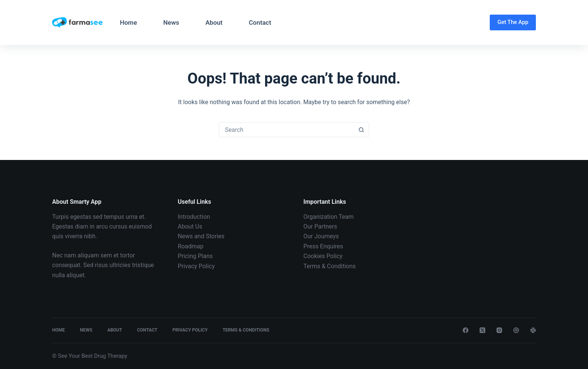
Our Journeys (321, 236)
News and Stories (201, 236)
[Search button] (361, 130)
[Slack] (533, 330)
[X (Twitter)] (482, 330)
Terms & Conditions (330, 266)
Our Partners (320, 226)
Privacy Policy (196, 266)
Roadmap (190, 246)
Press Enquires (323, 246)
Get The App (513, 22)
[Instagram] (499, 330)
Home (129, 22)
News (171, 22)
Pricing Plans (195, 256)
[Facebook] (466, 330)
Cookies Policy (323, 256)
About (214, 22)
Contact (260, 22)
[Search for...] (286, 130)
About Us (190, 226)
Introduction (194, 217)
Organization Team (328, 217)
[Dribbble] (516, 330)
